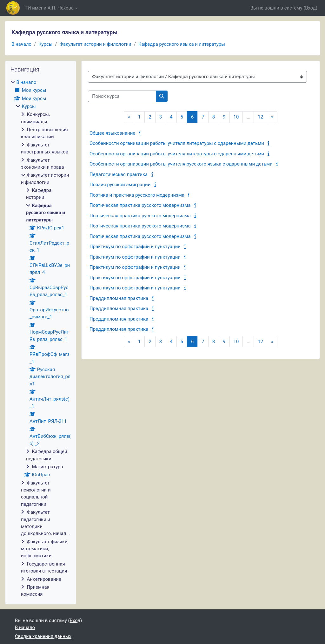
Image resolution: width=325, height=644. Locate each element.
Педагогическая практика (119, 174)
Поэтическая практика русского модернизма (140, 205)
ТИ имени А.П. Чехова (49, 8)
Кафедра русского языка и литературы (182, 44)
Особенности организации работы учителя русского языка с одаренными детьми (181, 164)
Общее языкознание (112, 133)
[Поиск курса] (122, 96)
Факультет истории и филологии (95, 44)
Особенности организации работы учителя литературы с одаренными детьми (177, 143)
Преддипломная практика (119, 298)
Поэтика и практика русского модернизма (137, 195)
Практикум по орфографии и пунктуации (135, 247)
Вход (310, 8)
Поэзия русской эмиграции (120, 185)
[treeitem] (41, 338)
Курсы (45, 44)
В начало (21, 44)
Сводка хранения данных (43, 636)
